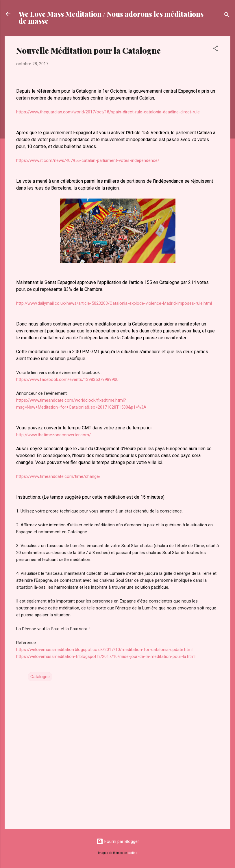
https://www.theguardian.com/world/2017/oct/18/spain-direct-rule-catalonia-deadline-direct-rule (108, 112)
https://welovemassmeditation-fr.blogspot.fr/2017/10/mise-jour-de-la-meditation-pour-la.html (106, 656)
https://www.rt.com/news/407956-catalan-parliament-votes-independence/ (88, 160)
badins (133, 853)
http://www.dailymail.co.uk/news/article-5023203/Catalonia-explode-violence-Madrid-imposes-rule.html (114, 303)
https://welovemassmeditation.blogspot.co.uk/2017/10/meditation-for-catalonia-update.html (104, 650)
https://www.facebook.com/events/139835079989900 (67, 379)
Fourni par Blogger (118, 841)
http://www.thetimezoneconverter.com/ (53, 435)
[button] (215, 49)
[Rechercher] (227, 16)
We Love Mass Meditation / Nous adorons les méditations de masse (111, 17)
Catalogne (40, 677)
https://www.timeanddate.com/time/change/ (58, 476)
